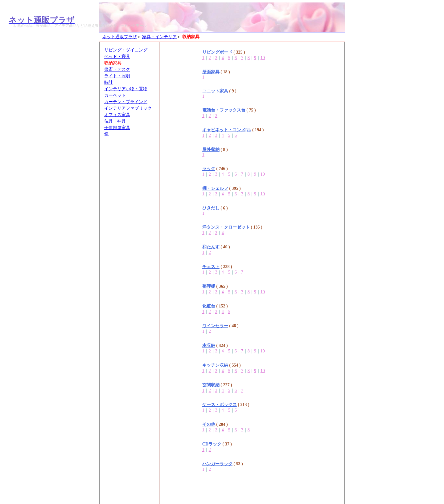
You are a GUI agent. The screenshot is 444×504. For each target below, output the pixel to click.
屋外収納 (211, 150)
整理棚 (209, 286)
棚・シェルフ (215, 188)
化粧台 (209, 306)
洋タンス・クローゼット (226, 227)
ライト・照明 (117, 76)
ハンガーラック (217, 464)
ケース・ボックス (220, 405)
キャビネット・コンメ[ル (227, 130)
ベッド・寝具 (117, 57)
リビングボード (217, 52)
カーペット (115, 95)
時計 (109, 82)
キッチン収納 (215, 365)
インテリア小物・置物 (126, 89)
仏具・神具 (115, 121)
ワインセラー (215, 326)
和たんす (211, 247)
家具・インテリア (159, 37)
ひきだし (211, 208)
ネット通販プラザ (120, 37)
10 (263, 58)
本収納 (209, 345)
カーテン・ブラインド (126, 102)
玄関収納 (211, 385)
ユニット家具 (215, 91)
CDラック (212, 444)
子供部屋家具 (117, 128)
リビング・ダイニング (126, 50)
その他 (209, 424)
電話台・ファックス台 (224, 110)
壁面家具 (211, 72)
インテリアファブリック (128, 108)
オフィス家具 (117, 115)
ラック (209, 169)
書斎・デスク (117, 69)
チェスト (211, 267)
